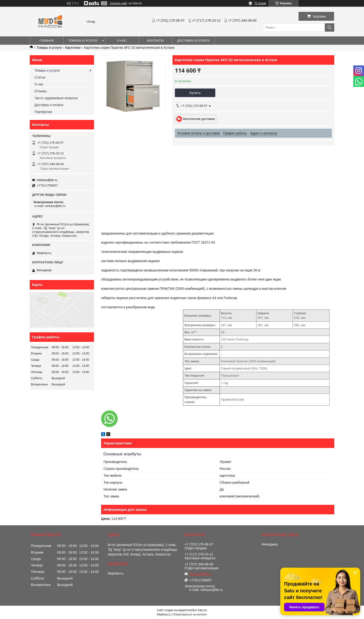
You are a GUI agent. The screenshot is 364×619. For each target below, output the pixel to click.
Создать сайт (118, 3)
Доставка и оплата (194, 41)
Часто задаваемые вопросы (56, 98)
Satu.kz (202, 610)
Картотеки (73, 48)
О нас (122, 41)
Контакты (155, 41)
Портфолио (43, 112)
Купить (195, 93)
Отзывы (41, 91)
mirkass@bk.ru (47, 180)
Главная (47, 41)
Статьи (40, 77)
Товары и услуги (83, 41)
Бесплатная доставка (199, 119)
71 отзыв (260, 3)
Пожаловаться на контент (190, 614)
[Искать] (330, 27)
